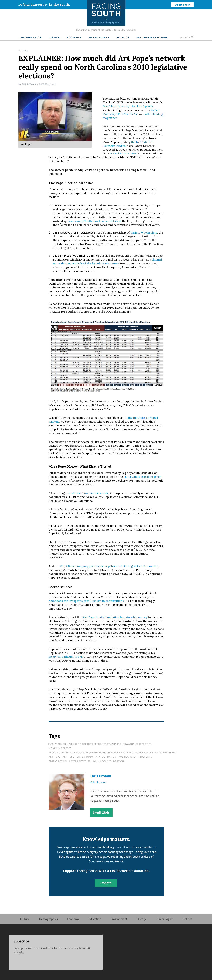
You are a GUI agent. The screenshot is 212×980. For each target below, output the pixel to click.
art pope (68, 757)
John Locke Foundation (108, 761)
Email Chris (101, 813)
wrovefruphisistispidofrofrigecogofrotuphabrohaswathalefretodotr (103, 744)
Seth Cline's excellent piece (143, 477)
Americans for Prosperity (135, 757)
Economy (74, 37)
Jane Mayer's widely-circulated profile (128, 106)
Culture (25, 919)
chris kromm (85, 757)
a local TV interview (123, 153)
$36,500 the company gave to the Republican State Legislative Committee (109, 566)
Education (95, 919)
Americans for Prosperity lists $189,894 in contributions (86, 601)
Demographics (30, 37)
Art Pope (54, 757)
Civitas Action (58, 761)
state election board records (89, 493)
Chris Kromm (29, 84)
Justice (54, 37)
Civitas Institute (80, 761)
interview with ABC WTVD (66, 657)
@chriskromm (98, 782)
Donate (106, 883)
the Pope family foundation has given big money (115, 617)
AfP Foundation (106, 757)
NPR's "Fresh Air (127, 114)
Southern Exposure (152, 37)
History (141, 919)
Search (186, 37)
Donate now (182, 5)
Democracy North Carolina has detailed (94, 221)
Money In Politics (60, 748)
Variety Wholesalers (144, 232)
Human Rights (164, 919)
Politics (123, 37)
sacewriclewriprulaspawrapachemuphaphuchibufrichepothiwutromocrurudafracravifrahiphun (113, 752)
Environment (99, 37)
